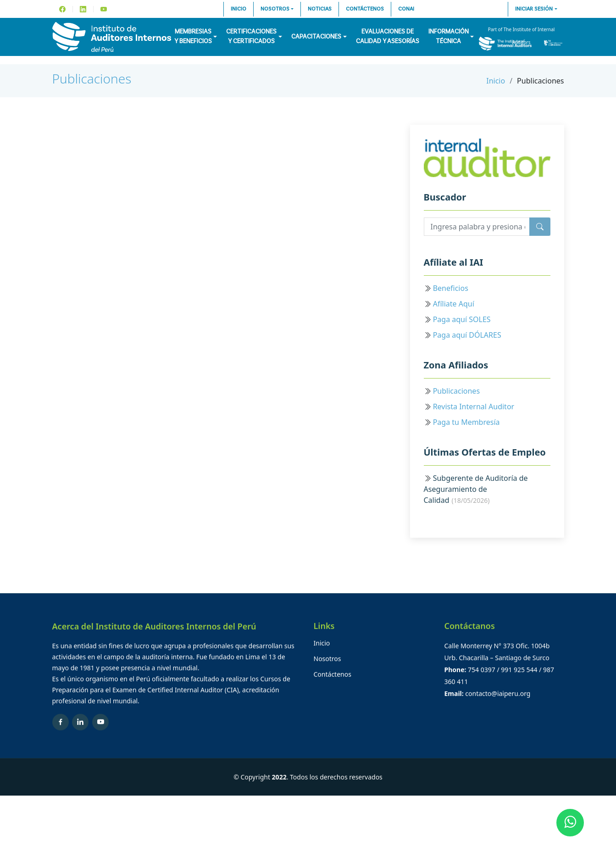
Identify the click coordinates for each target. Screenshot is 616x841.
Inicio (239, 9)
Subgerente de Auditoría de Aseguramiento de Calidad (476, 489)
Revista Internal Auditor (474, 407)
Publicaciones (92, 78)
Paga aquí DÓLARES (467, 335)
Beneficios (451, 288)
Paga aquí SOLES (462, 319)
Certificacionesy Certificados (251, 36)
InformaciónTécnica (449, 36)
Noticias (320, 9)
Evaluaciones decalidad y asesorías (388, 36)
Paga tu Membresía (466, 422)
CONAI (406, 9)
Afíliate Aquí (454, 304)
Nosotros (275, 9)
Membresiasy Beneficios (193, 36)
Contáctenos (365, 9)
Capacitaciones (316, 37)
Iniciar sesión (534, 9)
